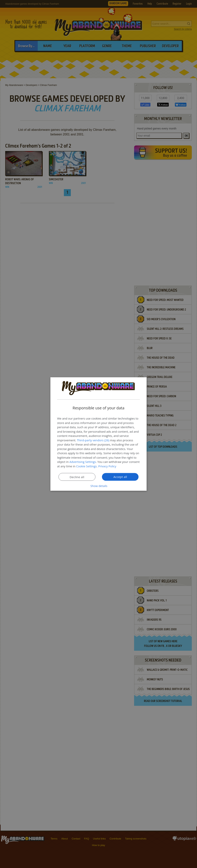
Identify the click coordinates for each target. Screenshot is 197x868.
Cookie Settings (86, 466)
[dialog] (98, 434)
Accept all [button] (120, 477)
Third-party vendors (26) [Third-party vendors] (93, 440)
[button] (98, 486)
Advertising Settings (83, 462)
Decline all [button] (77, 477)
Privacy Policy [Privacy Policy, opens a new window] (107, 466)
